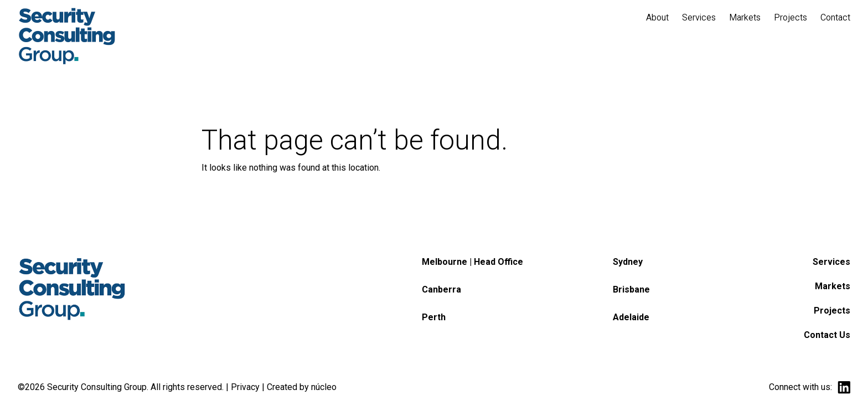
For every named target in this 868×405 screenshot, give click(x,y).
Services (831, 262)
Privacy (245, 387)
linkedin (844, 388)
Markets (833, 286)
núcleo (324, 387)
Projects (832, 311)
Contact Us (827, 335)
